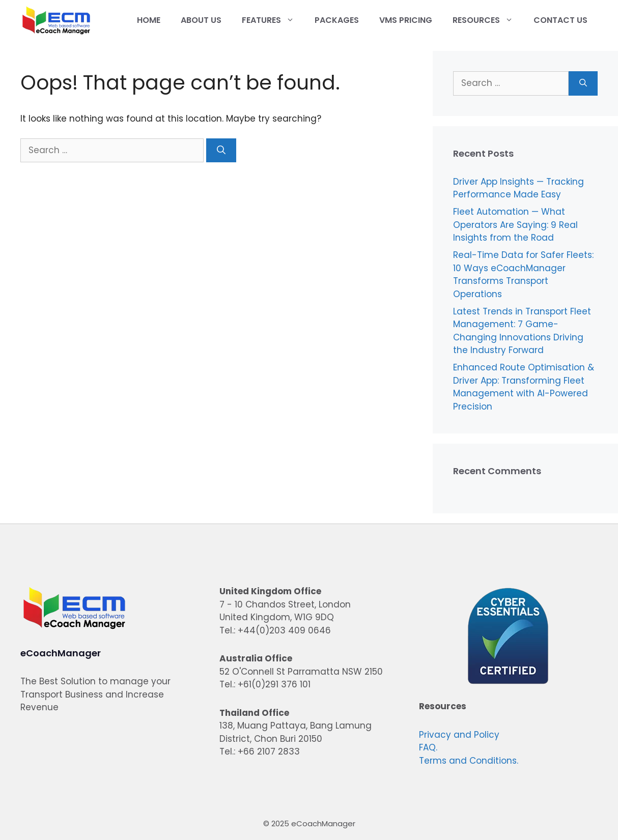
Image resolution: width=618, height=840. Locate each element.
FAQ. (428, 747)
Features (273, 20)
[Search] (221, 151)
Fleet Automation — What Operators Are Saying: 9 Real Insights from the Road (515, 225)
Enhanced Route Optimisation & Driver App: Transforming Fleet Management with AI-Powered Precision (524, 387)
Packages (337, 20)
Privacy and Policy (459, 735)
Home (149, 20)
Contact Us (560, 20)
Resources (488, 20)
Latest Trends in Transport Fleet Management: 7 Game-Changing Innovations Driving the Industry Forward (522, 331)
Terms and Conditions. (469, 761)
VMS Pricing (406, 20)
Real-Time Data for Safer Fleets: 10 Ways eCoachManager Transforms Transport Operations (523, 274)
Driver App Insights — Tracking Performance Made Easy (518, 188)
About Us (201, 20)
